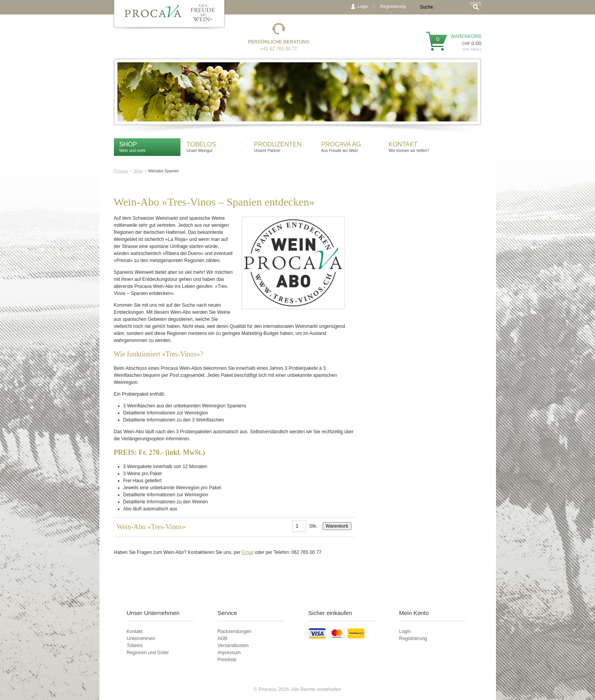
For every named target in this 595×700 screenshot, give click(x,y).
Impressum (229, 653)
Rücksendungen (235, 631)
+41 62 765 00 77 (279, 49)
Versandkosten (233, 646)
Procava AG (341, 144)
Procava (121, 171)
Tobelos (201, 144)
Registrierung (393, 6)
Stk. (313, 526)
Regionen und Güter (148, 653)
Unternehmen (141, 639)
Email (248, 552)
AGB (223, 639)
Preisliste (227, 660)
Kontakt (404, 144)
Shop (128, 144)
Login (363, 6)
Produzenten (278, 144)
